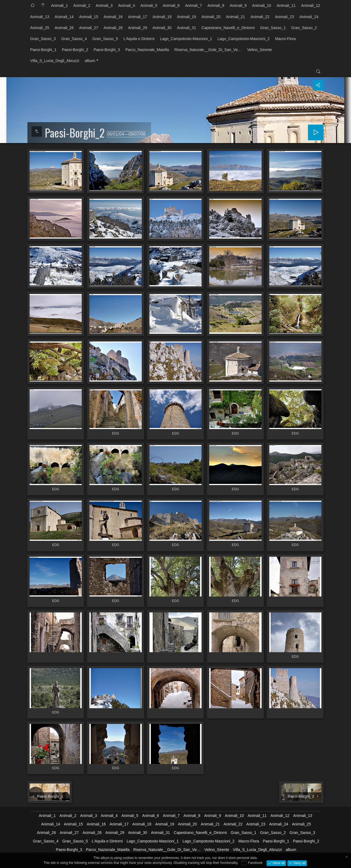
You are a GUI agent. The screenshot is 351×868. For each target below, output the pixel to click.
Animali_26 (64, 28)
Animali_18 (162, 17)
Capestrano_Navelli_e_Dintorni (228, 28)
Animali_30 (162, 28)
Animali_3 (104, 5)
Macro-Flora (285, 39)
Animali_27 (89, 28)
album (90, 61)
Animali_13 (40, 17)
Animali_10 (261, 5)
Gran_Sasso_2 (304, 28)
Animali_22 (260, 17)
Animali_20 (211, 17)
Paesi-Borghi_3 (107, 50)
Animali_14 (64, 17)
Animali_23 (285, 17)
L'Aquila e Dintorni (139, 39)
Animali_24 (309, 17)
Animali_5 (149, 5)
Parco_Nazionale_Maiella (147, 50)
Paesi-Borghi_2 (75, 50)
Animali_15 (89, 17)
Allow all (278, 863)
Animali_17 (138, 17)
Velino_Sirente (259, 50)
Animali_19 (187, 17)
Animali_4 (126, 5)
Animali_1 (59, 5)
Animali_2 (82, 5)
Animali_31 (187, 28)
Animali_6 (171, 5)
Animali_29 (138, 28)
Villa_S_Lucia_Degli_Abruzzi (55, 61)
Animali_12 (311, 5)
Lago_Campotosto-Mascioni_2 (244, 39)
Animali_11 (286, 5)
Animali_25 (40, 28)
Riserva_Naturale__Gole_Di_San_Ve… (208, 50)
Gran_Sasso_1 (273, 28)
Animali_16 (113, 17)
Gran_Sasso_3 (43, 39)
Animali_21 (235, 17)
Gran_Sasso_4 (74, 39)
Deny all (299, 863)
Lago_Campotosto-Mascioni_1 (186, 39)
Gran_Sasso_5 (105, 39)
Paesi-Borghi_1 (43, 50)
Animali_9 (238, 5)
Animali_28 (113, 28)
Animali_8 (216, 5)
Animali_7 (193, 5)
